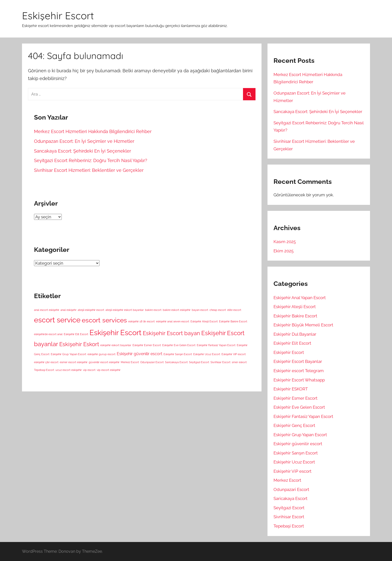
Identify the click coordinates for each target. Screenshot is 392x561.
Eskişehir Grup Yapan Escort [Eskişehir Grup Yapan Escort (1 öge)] (68, 354)
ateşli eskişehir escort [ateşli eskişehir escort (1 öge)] (91, 310)
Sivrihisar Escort (289, 517)
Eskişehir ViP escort (292, 471)
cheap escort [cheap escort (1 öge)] (218, 310)
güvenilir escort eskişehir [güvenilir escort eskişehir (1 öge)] (104, 362)
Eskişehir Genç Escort (294, 425)
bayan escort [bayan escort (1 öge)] (200, 310)
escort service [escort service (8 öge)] (57, 320)
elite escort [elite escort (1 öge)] (234, 310)
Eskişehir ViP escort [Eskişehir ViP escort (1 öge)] (234, 354)
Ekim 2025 (283, 251)
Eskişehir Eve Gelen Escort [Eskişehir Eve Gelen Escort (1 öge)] (179, 345)
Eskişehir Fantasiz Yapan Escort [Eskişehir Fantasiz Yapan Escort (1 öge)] (216, 345)
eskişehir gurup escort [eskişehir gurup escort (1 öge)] (101, 354)
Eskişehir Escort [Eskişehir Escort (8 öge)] (115, 333)
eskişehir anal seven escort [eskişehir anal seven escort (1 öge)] (173, 321)
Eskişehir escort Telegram (299, 371)
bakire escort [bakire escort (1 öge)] (153, 310)
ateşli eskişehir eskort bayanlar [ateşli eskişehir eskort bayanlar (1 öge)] (125, 310)
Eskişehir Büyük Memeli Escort (303, 325)
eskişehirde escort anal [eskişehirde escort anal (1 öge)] (48, 334)
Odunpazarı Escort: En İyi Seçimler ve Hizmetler (84, 141)
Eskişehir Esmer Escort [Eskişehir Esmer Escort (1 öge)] (147, 345)
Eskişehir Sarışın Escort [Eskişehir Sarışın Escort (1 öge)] (178, 354)
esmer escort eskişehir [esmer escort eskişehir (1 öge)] (74, 362)
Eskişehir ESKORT (291, 389)
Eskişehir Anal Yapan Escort (300, 298)
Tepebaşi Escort (289, 526)
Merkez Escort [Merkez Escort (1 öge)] (130, 362)
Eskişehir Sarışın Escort (296, 453)
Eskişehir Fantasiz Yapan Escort (303, 416)
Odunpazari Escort (291, 489)
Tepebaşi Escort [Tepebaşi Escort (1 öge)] (44, 370)
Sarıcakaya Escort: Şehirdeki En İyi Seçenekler (82, 151)
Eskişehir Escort (58, 16)
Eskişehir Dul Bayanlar (295, 334)
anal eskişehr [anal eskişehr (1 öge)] (68, 310)
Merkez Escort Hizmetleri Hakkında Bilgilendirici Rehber (93, 131)
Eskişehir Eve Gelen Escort (299, 407)
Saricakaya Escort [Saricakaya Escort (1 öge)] (176, 362)
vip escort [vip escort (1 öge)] (89, 370)
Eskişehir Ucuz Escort (294, 462)
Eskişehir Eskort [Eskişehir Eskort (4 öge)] (79, 344)
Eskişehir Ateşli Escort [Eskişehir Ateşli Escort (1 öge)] (204, 321)
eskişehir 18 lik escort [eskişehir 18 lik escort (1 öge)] (141, 321)
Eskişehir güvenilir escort (298, 444)
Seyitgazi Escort (289, 508)
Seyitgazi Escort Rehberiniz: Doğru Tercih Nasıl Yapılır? (91, 160)
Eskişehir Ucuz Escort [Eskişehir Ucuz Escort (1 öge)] (207, 354)
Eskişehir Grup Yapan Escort (300, 435)
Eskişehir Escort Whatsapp (299, 380)
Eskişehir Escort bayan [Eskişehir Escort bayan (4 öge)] (171, 333)
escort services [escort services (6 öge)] (104, 320)
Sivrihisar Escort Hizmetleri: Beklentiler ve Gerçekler (89, 170)
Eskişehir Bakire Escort (295, 316)
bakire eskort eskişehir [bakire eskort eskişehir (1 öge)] (177, 310)
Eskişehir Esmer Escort (295, 398)
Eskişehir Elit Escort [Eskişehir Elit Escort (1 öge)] (76, 334)
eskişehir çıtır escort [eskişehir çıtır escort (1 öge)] (46, 362)
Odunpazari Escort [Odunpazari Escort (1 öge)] (152, 362)
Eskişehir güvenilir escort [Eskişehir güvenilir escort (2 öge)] (139, 354)
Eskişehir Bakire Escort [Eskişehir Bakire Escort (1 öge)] (233, 321)
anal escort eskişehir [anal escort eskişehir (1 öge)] (47, 310)
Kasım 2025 (285, 242)
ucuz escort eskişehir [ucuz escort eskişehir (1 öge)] (69, 370)
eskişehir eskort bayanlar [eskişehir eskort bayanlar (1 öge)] (116, 345)
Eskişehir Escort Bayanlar (298, 361)
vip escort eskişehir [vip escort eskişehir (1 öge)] (109, 370)
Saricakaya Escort (290, 498)
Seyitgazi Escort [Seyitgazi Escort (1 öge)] (199, 362)
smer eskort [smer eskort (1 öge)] (239, 362)
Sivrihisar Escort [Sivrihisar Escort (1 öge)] (220, 362)
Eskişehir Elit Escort (292, 343)
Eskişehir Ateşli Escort (295, 307)
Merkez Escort (287, 480)
